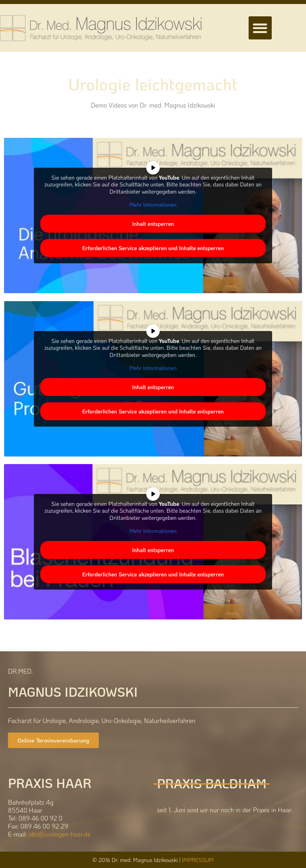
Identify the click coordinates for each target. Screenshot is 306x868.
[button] (260, 28)
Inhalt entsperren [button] (153, 224)
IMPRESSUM (198, 860)
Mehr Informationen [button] (153, 205)
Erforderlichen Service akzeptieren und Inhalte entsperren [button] (153, 248)
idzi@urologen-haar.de (60, 834)
